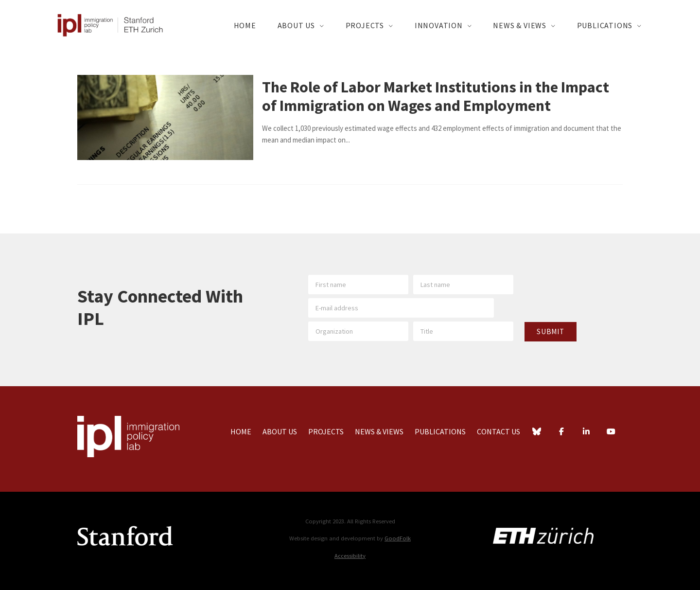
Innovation (439, 25)
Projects (365, 25)
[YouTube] (611, 432)
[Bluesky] (537, 432)
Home (245, 25)
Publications (605, 25)
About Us (296, 25)
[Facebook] (561, 432)
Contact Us (499, 431)
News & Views (520, 25)
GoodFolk (398, 538)
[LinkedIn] (586, 432)
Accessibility (350, 556)
